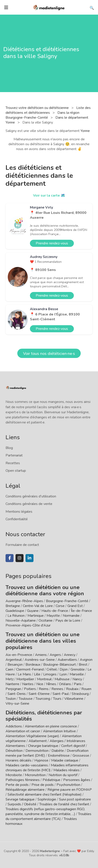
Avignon (86, 660)
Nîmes (51, 684)
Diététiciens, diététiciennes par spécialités (44, 716)
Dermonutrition (37, 751)
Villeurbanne (74, 699)
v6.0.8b (64, 855)
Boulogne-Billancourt (60, 665)
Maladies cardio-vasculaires (27, 765)
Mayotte (53, 616)
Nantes (28, 684)
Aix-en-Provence (19, 655)
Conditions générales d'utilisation (31, 496)
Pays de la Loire (68, 621)
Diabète (58, 751)
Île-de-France (81, 611)
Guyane (33, 611)
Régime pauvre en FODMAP (70, 790)
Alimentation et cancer (23, 731)
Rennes (57, 689)
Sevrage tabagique (20, 799)
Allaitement (38, 741)
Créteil (52, 669)
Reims (44, 689)
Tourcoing (43, 699)
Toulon (11, 699)
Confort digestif (73, 746)
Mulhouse (62, 679)
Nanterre (12, 684)
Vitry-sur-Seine (17, 704)
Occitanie (46, 621)
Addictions (14, 726)
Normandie (71, 616)
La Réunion (16, 616)
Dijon (64, 669)
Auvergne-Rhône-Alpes (24, 601)
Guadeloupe (15, 611)
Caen (9, 669)
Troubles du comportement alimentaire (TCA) (48, 816)
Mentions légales (19, 512)
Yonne (85, 131)
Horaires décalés (19, 760)
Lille (37, 674)
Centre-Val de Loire (38, 606)
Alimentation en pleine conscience (51, 726)
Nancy (77, 679)
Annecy (70, 655)
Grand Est (75, 606)
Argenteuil (14, 660)
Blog (9, 448)
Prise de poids (43, 785)
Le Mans (24, 674)
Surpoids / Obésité (22, 804)
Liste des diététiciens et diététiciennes (48, 110)
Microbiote (14, 775)
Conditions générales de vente (29, 504)
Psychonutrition (68, 785)
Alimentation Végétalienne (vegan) (32, 736)
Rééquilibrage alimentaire (25, 790)
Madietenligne (50, 851)
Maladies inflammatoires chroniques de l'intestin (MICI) (47, 768)
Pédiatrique (51, 780)
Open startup (16, 471)
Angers (55, 655)
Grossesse (81, 756)
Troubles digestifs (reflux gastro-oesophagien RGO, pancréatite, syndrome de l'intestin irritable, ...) (45, 812)
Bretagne (13, 606)
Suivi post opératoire (75, 799)
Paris (78, 684)
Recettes (13, 463)
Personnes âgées (77, 780)
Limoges (50, 674)
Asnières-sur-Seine (40, 660)
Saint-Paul (61, 694)
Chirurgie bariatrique (43, 746)
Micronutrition (35, 775)
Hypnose (41, 760)
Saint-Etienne (39, 694)
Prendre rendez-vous (52, 243)
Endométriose (59, 756)
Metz (10, 679)
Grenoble (78, 669)
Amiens (41, 655)
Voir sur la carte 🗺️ (49, 195)
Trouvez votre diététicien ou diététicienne (38, 108)
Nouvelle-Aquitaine (21, 621)
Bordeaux (33, 665)
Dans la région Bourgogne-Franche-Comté (42, 115)
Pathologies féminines (23, 780)
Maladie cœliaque (65, 760)
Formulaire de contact (22, 545)
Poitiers (30, 689)
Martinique (36, 616)
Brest (83, 665)
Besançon (15, 665)
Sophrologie (47, 799)
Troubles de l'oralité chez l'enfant (64, 804)
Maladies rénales (67, 770)
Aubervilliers (67, 660)
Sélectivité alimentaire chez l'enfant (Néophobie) (45, 795)
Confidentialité (17, 519)
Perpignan (13, 689)
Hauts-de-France (55, 611)
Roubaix (72, 689)
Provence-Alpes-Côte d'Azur (28, 625)
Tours (57, 699)
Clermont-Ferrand (30, 669)
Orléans (65, 684)
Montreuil (44, 679)
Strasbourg (80, 694)
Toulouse (26, 699)
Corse (60, 606)
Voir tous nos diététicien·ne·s (49, 354)
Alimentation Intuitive (59, 731)
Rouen (86, 689)
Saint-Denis (17, 694)
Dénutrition (14, 751)
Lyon (63, 674)
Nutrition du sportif (63, 775)
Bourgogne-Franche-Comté (67, 601)
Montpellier (25, 679)
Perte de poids (17, 785)
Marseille (77, 674)
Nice (40, 684)
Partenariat (14, 455)
